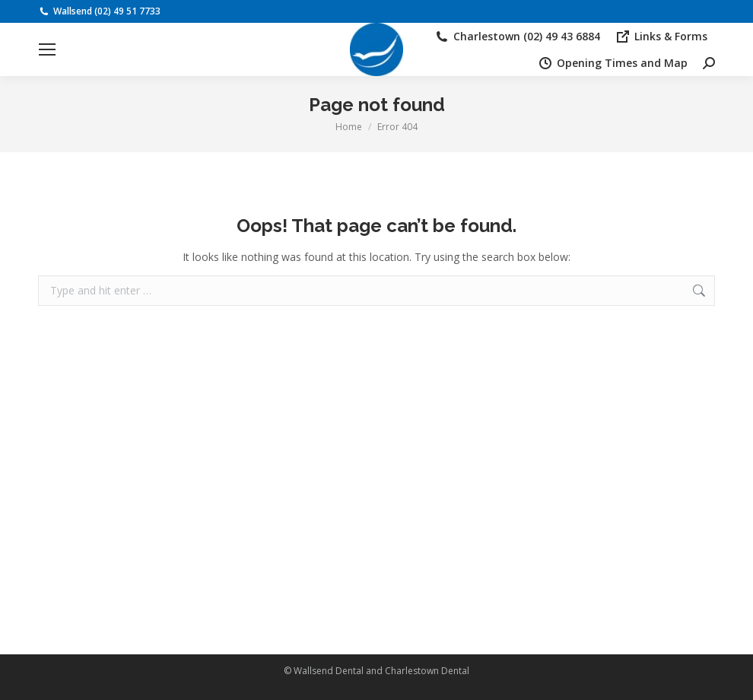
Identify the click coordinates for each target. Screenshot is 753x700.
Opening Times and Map (613, 63)
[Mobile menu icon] (47, 49)
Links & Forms (661, 37)
